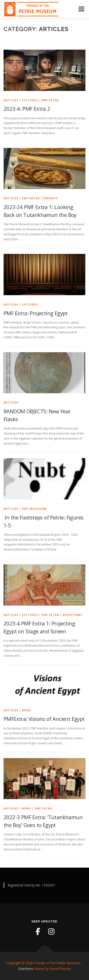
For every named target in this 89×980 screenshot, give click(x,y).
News (27, 710)
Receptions (73, 615)
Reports (51, 198)
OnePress (26, 969)
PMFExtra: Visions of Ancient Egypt (44, 719)
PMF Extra (50, 100)
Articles (11, 100)
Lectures (30, 100)
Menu (81, 9)
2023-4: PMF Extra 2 (27, 109)
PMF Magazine (34, 509)
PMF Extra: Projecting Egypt (36, 313)
